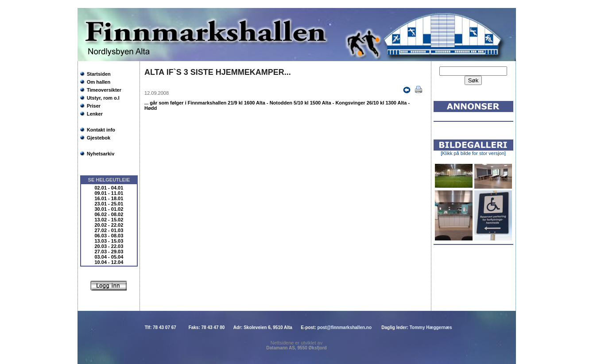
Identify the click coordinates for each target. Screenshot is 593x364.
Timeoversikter (104, 90)
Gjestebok (99, 138)
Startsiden (99, 74)
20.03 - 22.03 (109, 246)
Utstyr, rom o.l (103, 98)
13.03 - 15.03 (109, 241)
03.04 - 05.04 (109, 257)
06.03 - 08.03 (109, 236)
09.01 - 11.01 (109, 193)
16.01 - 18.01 (109, 198)
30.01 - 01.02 (109, 209)
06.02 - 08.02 (109, 214)
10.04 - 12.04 (109, 262)
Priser (94, 106)
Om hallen (99, 82)
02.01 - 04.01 (109, 188)
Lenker (95, 114)
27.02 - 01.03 (109, 230)
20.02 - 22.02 (109, 225)
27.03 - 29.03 (109, 252)
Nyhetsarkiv (101, 154)
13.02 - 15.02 (109, 220)
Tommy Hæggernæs (431, 327)
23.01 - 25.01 (109, 204)
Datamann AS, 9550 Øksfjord (296, 348)
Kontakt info (101, 130)
